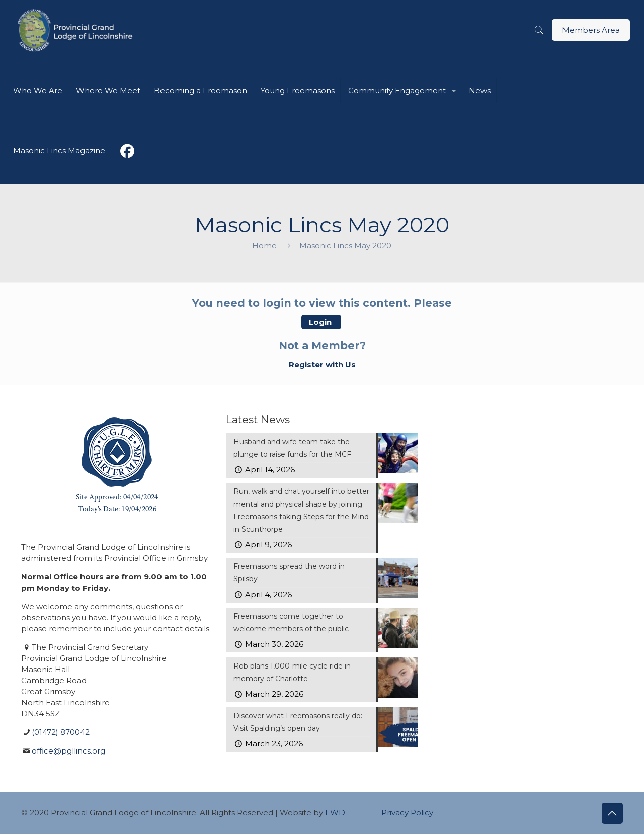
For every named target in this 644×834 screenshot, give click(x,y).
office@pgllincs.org (68, 751)
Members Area (591, 30)
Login (321, 322)
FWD (335, 813)
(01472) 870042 (61, 732)
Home (264, 246)
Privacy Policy (407, 813)
